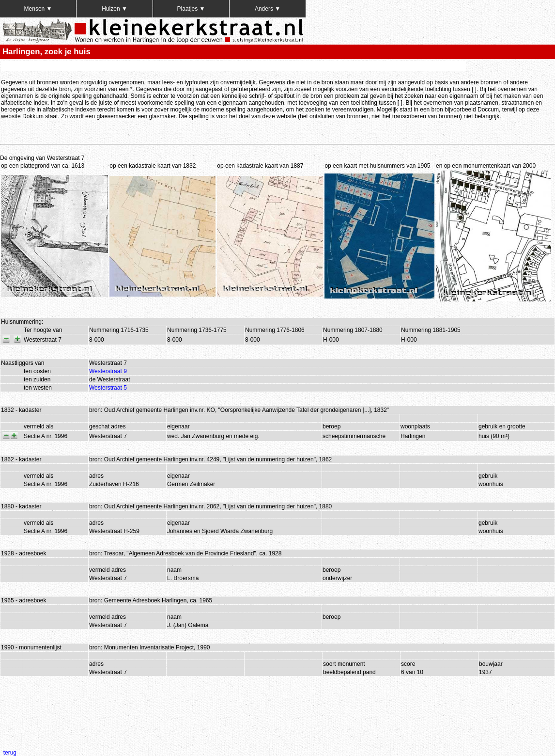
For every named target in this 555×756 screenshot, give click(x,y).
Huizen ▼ (115, 9)
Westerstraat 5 (108, 388)
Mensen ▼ (38, 9)
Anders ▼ (268, 9)
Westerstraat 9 (108, 371)
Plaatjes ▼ (191, 9)
